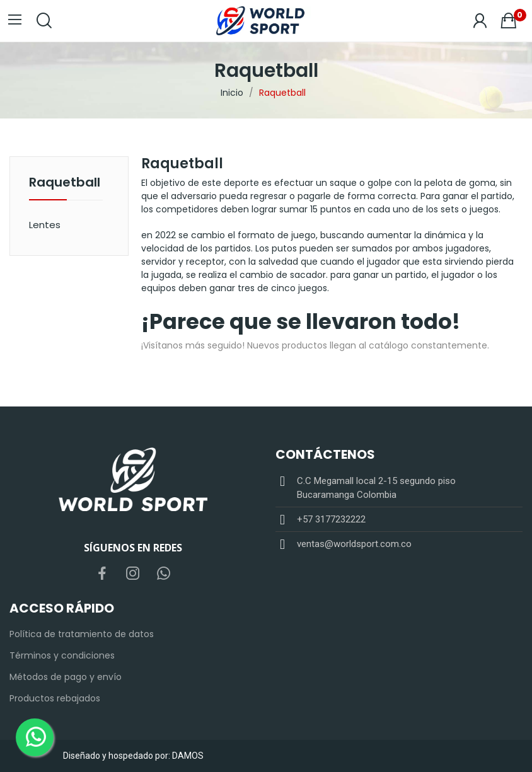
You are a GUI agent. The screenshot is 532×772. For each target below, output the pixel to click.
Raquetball (65, 183)
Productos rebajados (55, 698)
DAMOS (188, 756)
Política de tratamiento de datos (82, 634)
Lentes (45, 225)
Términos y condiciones (62, 655)
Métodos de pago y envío (66, 677)
